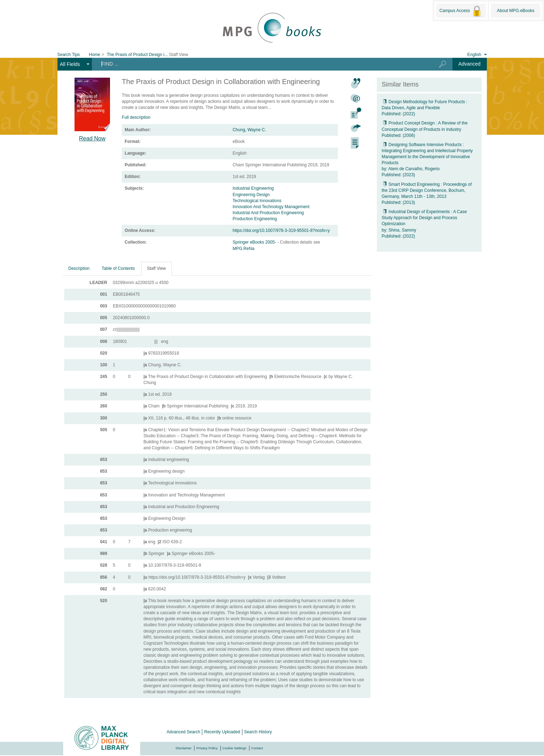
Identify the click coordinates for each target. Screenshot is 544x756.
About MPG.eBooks (515, 11)
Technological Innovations (257, 201)
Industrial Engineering (253, 188)
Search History (258, 732)
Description (79, 268)
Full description (136, 117)
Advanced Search (184, 732)
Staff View (156, 268)
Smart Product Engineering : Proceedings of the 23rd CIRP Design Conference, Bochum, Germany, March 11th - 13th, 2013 (427, 190)
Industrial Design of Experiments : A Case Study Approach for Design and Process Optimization (424, 218)
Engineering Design (251, 195)
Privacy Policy (207, 748)
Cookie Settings (234, 748)
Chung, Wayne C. (249, 130)
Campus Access (461, 11)
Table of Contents (118, 268)
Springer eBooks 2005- (255, 242)
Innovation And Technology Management (271, 207)
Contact (257, 748)
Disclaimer (184, 748)
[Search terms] (260, 64)
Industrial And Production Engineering (268, 213)
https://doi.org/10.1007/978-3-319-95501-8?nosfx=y (281, 230)
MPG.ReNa (243, 249)
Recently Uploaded (222, 732)
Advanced (469, 64)
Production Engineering (255, 219)
